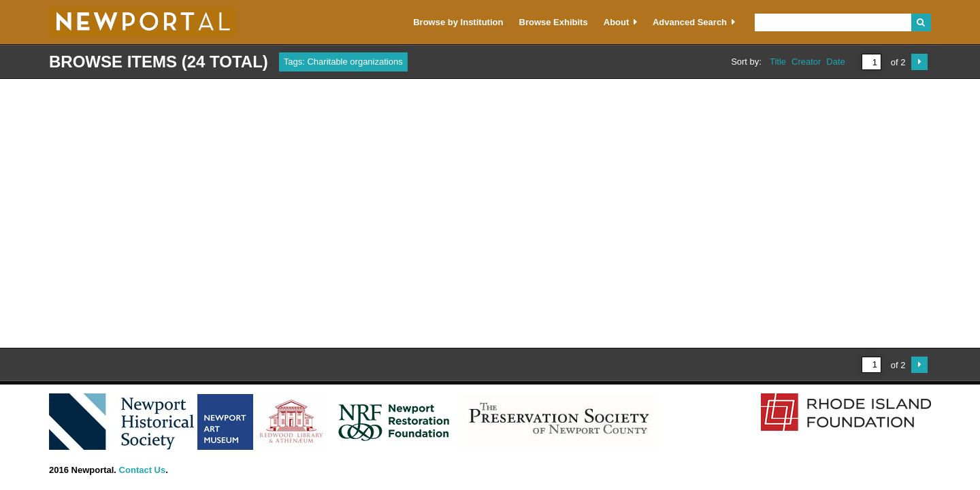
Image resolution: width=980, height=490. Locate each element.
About (617, 22)
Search (921, 22)
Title (778, 62)
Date (835, 62)
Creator (806, 62)
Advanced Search (690, 22)
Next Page (919, 62)
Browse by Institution (458, 22)
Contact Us (143, 470)
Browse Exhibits (554, 22)
